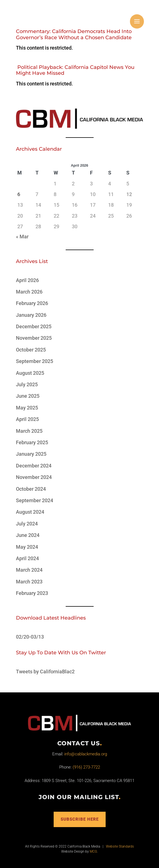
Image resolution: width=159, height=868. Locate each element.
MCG (93, 851)
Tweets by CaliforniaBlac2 (45, 672)
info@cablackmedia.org (86, 754)
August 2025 (30, 373)
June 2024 (28, 535)
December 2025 (34, 326)
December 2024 (34, 466)
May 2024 (27, 547)
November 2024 (34, 477)
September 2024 (35, 500)
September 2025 (35, 361)
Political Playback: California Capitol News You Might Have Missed (75, 70)
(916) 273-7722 (86, 767)
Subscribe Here (80, 819)
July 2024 (27, 524)
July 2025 (27, 384)
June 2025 (28, 396)
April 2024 (27, 558)
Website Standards (120, 846)
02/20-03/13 (30, 637)
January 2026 (31, 315)
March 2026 (29, 292)
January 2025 (31, 454)
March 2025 (29, 431)
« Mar (22, 237)
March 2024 (29, 570)
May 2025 (27, 408)
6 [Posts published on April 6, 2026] (19, 194)
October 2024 (31, 489)
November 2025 (34, 338)
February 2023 (32, 593)
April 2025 (27, 419)
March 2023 (29, 582)
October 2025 (31, 350)
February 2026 (32, 303)
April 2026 (27, 280)
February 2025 (32, 442)
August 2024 (30, 512)
